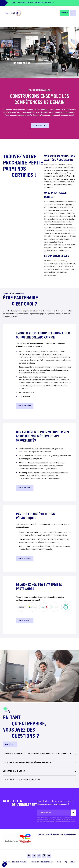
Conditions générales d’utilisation (15, 862)
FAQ (66, 862)
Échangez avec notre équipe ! (64, 835)
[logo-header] (13, 13)
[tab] (39, 755)
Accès (59, 862)
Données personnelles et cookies (42, 862)
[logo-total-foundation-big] (18, 839)
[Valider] (73, 813)
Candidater (64, 13)
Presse (73, 862)
